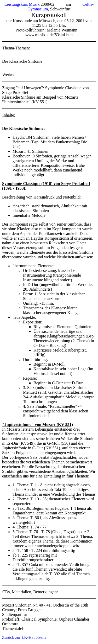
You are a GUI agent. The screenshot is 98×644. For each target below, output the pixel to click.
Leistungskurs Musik (22, 4)
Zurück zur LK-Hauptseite (24, 637)
